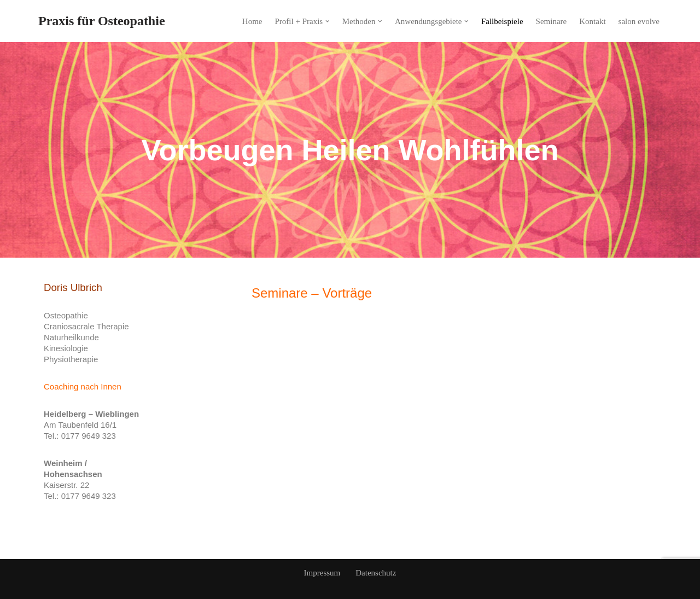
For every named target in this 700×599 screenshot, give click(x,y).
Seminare (552, 21)
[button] (328, 21)
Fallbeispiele (502, 21)
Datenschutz (376, 573)
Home (252, 21)
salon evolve (639, 21)
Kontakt (592, 21)
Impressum (322, 573)
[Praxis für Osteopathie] (102, 21)
